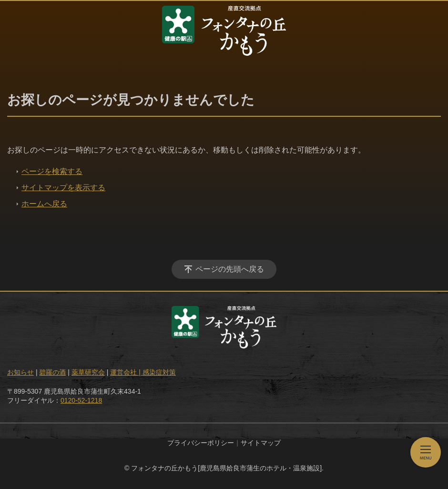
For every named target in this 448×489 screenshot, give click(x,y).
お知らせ (20, 372)
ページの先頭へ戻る (230, 269)
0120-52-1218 (81, 400)
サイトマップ (261, 443)
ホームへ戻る (44, 204)
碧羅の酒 (52, 372)
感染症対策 (159, 372)
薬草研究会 (88, 372)
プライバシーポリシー (201, 443)
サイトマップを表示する (63, 188)
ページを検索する (52, 171)
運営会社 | (126, 372)
